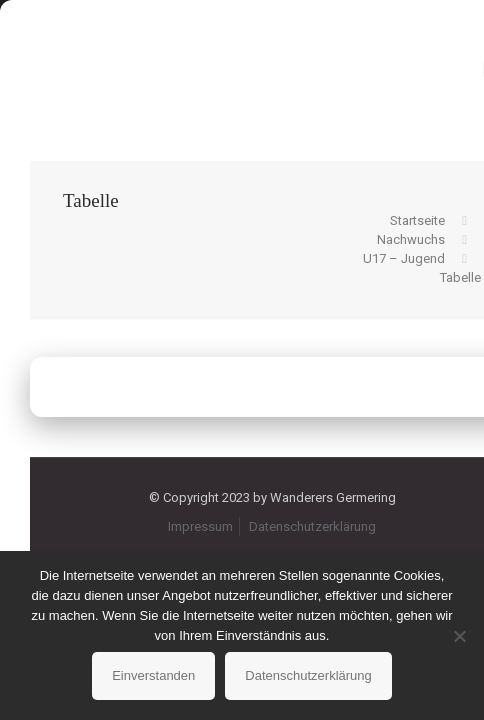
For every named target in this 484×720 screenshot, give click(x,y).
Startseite (417, 220)
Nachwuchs (411, 239)
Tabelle (460, 277)
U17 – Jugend (404, 258)
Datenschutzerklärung (312, 526)
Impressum (200, 526)
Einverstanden (153, 675)
